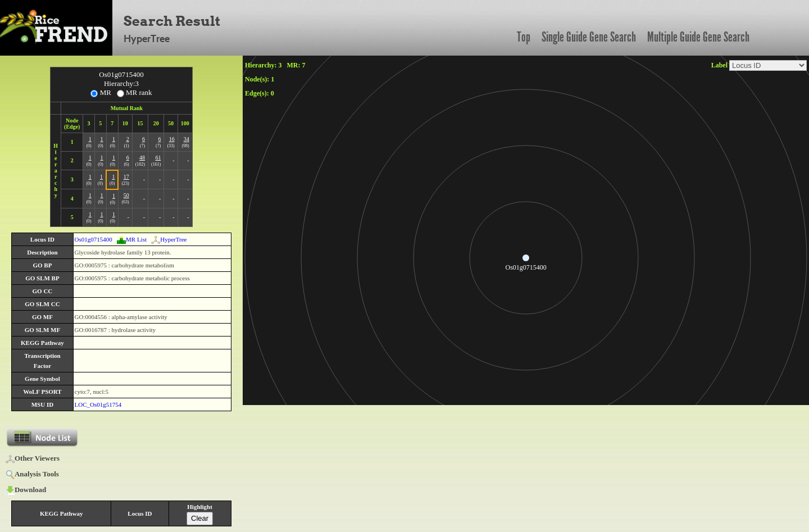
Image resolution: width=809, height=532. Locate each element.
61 (158, 158)
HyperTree (169, 239)
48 (142, 158)
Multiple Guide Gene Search (698, 37)
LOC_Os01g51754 (98, 404)
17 (126, 177)
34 (187, 139)
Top (524, 37)
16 (172, 139)
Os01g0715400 (94, 239)
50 (126, 195)
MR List (132, 239)
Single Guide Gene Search (589, 37)
